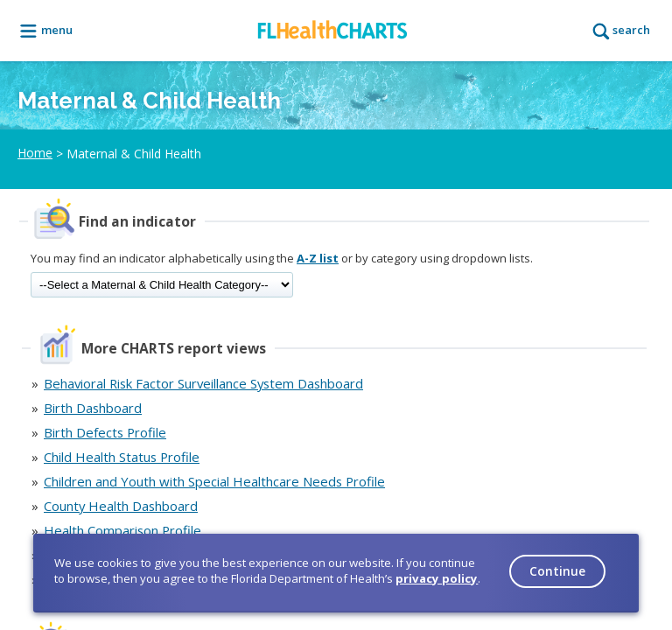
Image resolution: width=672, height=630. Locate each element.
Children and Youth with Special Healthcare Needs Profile (214, 481)
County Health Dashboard (121, 506)
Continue (557, 571)
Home (35, 153)
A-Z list (318, 258)
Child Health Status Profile (122, 457)
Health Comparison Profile (122, 530)
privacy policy (437, 578)
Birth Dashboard (93, 408)
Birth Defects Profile (105, 432)
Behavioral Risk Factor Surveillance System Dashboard (203, 383)
